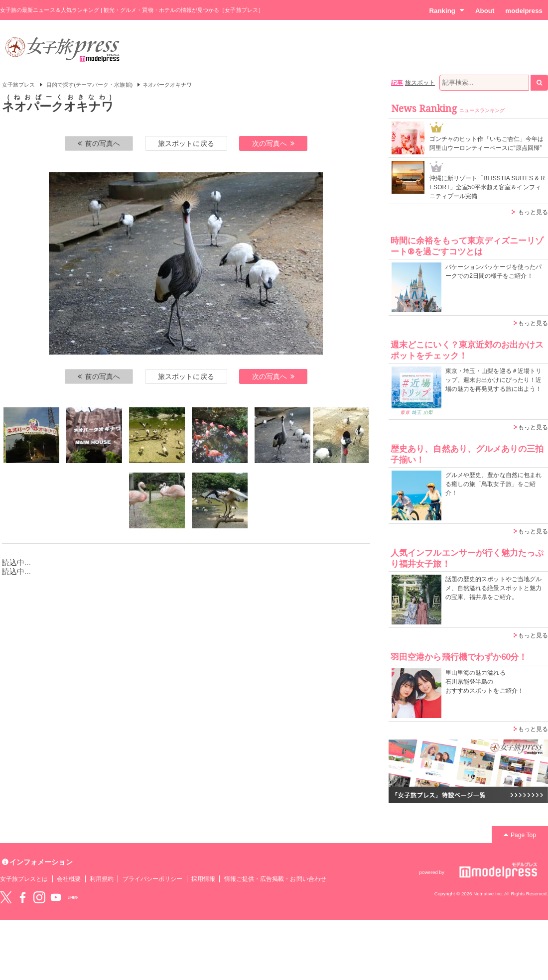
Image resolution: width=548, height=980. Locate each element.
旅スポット (420, 83)
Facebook (22, 897)
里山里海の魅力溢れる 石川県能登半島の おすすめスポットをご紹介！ (484, 682)
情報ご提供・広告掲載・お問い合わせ (275, 879)
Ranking (447, 10)
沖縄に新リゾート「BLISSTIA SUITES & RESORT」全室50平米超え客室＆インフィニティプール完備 (487, 187)
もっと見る (533, 212)
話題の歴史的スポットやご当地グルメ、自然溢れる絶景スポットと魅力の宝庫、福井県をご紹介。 (493, 588)
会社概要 (69, 879)
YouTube (56, 897)
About (485, 11)
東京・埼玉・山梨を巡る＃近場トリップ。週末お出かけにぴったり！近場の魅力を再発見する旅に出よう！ (493, 380)
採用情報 (203, 879)
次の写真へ (274, 143)
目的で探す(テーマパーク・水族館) (90, 85)
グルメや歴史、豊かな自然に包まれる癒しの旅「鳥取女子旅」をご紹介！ (493, 484)
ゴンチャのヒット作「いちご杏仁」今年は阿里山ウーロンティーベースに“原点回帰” (486, 143)
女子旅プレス (18, 85)
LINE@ (73, 897)
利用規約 (102, 879)
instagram (39, 897)
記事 (397, 83)
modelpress (524, 11)
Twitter (6, 897)
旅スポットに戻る (186, 143)
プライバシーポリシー (153, 879)
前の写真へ (99, 143)
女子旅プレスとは (24, 879)
